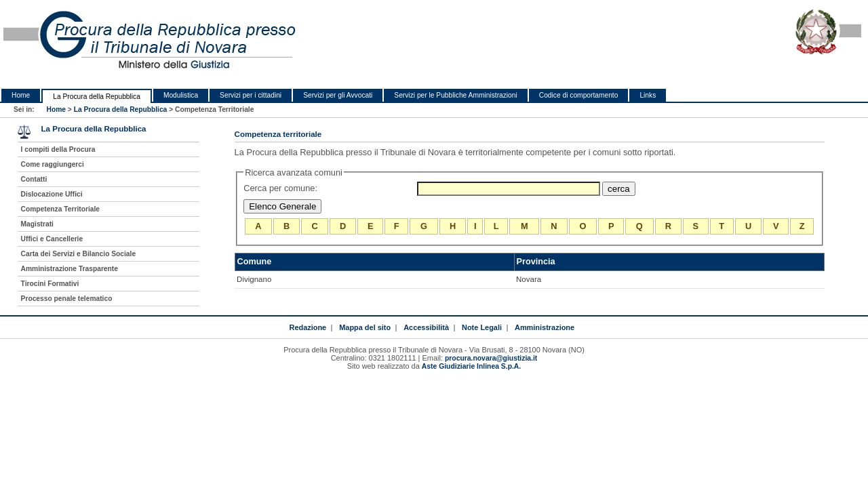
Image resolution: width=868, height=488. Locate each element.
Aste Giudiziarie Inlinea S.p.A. (471, 366)
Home (21, 95)
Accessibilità (426, 327)
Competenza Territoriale (60, 209)
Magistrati (37, 224)
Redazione (308, 327)
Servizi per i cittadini (251, 95)
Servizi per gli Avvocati (338, 95)
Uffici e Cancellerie (52, 239)
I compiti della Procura (58, 149)
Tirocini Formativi (50, 284)
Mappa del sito (365, 327)
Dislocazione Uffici (52, 194)
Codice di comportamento (579, 95)
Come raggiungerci (53, 164)
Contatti (34, 179)
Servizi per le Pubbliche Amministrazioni (455, 95)
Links (648, 95)
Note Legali (482, 327)
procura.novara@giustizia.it (491, 358)
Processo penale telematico (67, 299)
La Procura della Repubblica (97, 97)
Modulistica (181, 95)
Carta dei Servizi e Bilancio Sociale (79, 254)
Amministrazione (545, 327)
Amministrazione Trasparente (70, 269)
